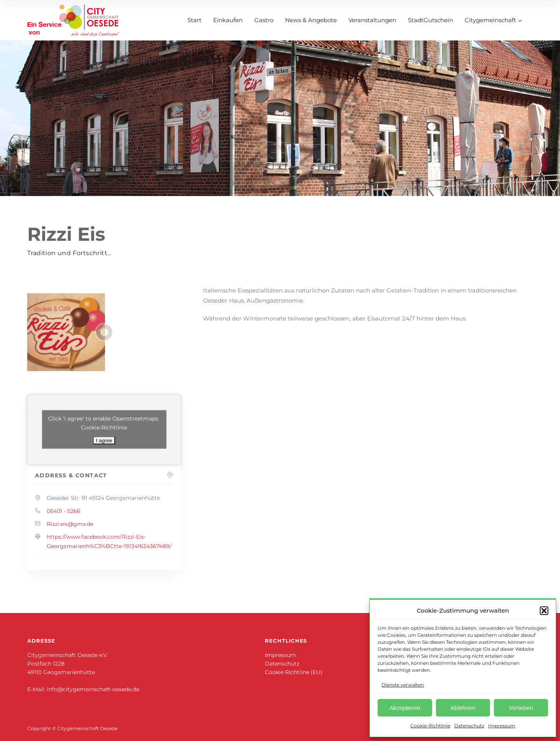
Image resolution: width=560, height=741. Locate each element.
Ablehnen (463, 708)
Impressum (502, 726)
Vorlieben (521, 708)
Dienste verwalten (403, 685)
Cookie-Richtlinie (430, 726)
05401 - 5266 (64, 511)
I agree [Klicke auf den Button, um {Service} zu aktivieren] (104, 440)
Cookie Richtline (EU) (294, 672)
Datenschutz (469, 726)
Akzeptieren (405, 708)
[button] (544, 611)
